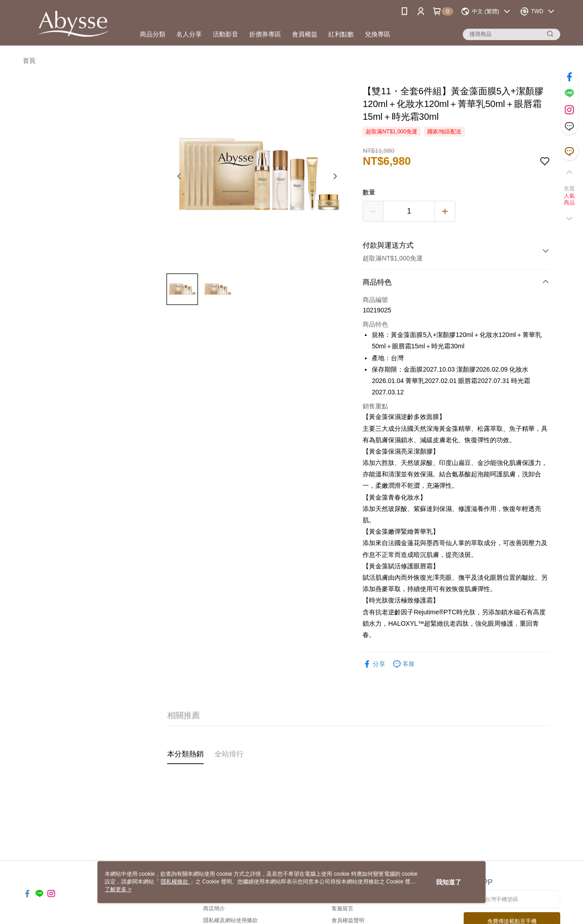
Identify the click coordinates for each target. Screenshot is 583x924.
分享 (374, 664)
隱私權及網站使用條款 (230, 920)
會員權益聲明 (348, 920)
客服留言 (343, 909)
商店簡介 (214, 909)
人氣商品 (570, 199)
